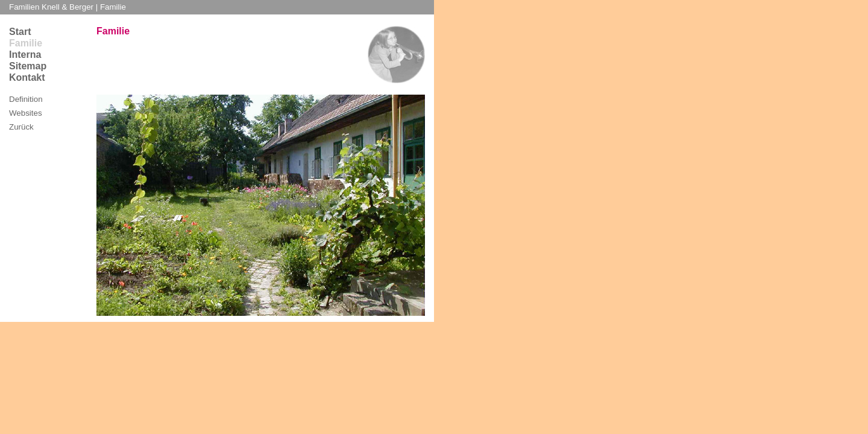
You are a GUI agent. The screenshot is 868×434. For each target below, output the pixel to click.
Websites (26, 113)
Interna (25, 55)
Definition (26, 99)
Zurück (21, 127)
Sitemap (28, 66)
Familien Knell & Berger (52, 7)
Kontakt (27, 77)
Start (20, 32)
